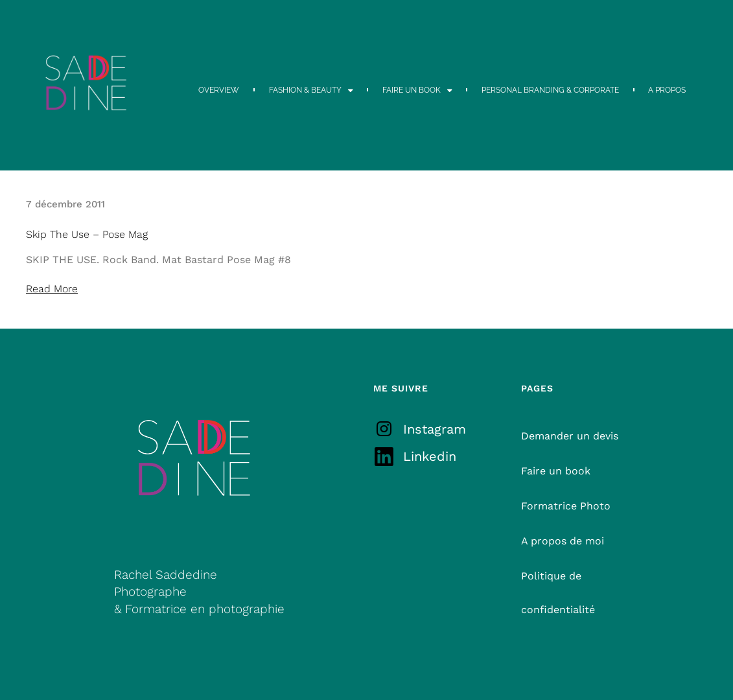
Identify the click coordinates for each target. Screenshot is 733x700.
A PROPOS (667, 90)
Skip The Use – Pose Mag (87, 234)
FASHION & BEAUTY (311, 90)
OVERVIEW (219, 90)
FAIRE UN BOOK (417, 90)
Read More (52, 289)
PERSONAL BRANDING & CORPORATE (550, 90)
